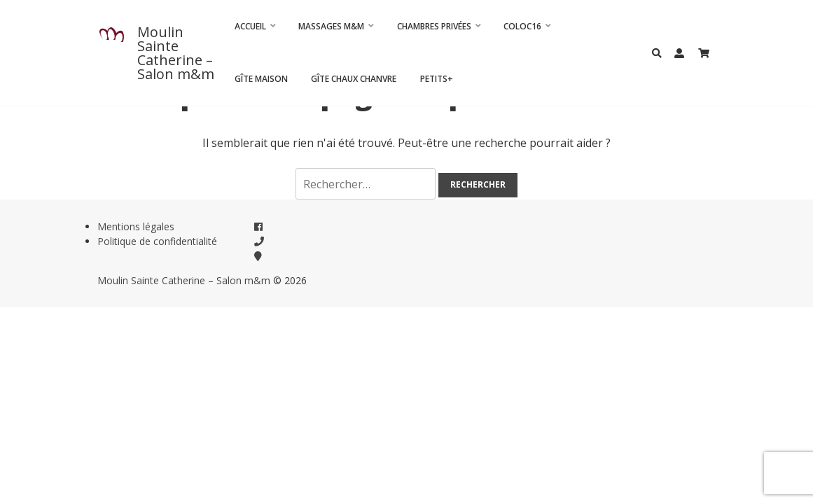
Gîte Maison (261, 79)
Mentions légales (136, 226)
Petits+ (437, 79)
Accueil (250, 26)
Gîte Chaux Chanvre (354, 79)
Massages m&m (331, 26)
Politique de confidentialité (157, 241)
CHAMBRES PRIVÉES (434, 26)
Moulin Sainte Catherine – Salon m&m (176, 53)
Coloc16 (522, 26)
